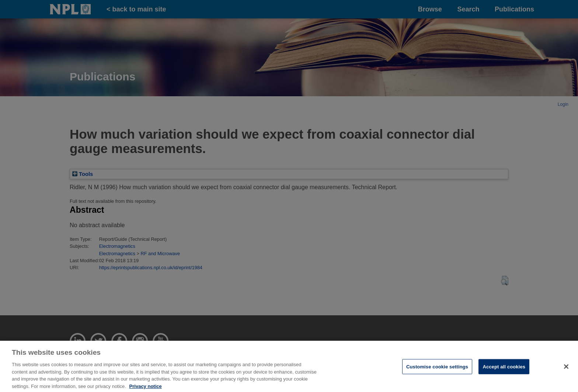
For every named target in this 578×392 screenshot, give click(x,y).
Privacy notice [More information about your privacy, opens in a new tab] (146, 388)
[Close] (566, 369)
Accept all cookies (504, 369)
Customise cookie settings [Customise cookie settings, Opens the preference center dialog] (437, 369)
